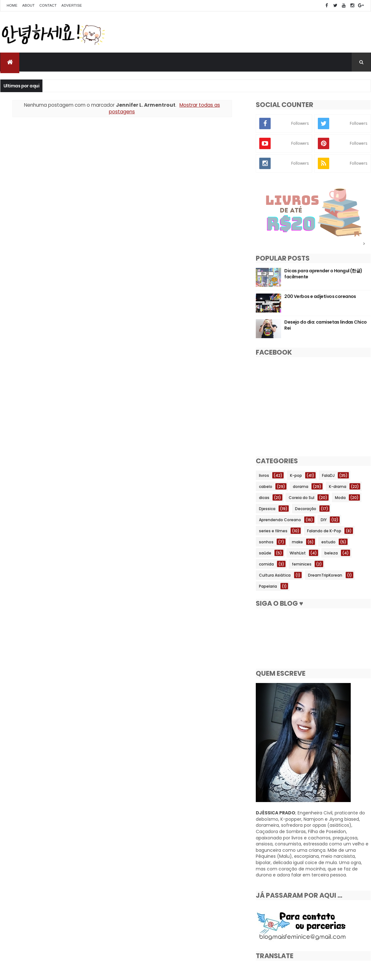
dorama (301, 487)
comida (266, 564)
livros (264, 475)
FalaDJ (328, 475)
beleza (331, 553)
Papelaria (268, 586)
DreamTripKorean (325, 575)
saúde (265, 553)
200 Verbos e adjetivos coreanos (320, 296)
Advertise (72, 5)
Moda (340, 498)
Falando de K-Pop (324, 531)
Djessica (267, 509)
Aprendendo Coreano (280, 520)
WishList (298, 553)
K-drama (338, 487)
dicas (264, 498)
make (297, 542)
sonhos (266, 542)
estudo (328, 542)
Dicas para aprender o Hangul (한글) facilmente (323, 274)
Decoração (306, 509)
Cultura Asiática (275, 575)
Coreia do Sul (302, 498)
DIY (324, 520)
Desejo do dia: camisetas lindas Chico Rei (325, 325)
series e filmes (273, 531)
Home (12, 5)
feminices (302, 564)
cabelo (266, 487)
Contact (48, 5)
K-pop (296, 475)
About (28, 5)
